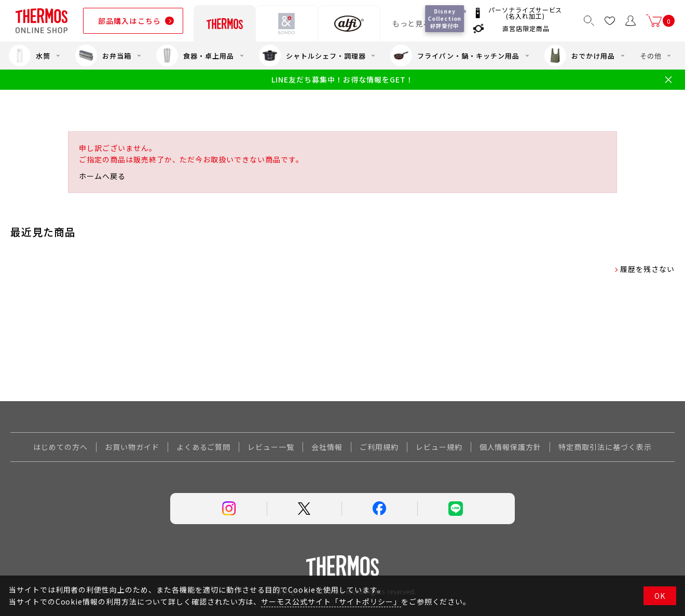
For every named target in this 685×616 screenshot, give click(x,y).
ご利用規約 (379, 447)
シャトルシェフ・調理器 (312, 56)
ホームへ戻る (102, 176)
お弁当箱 (103, 56)
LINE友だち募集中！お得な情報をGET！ (342, 80)
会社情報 (327, 447)
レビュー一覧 (271, 447)
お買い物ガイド (132, 447)
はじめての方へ (60, 447)
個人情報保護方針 (511, 447)
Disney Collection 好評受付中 (446, 18)
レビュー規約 (439, 447)
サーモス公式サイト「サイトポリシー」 (331, 601)
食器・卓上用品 (195, 56)
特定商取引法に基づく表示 (605, 447)
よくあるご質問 (204, 447)
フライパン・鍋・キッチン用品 (455, 56)
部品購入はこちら (129, 21)
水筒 (30, 56)
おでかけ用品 (580, 56)
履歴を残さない (647, 269)
